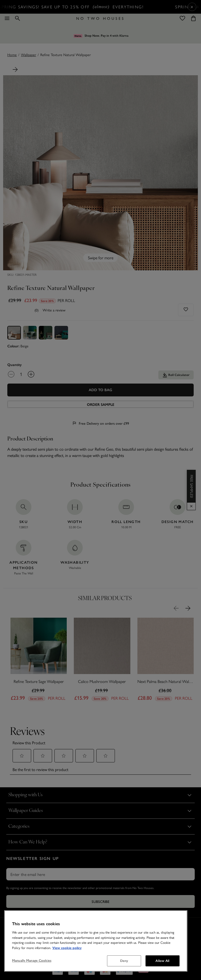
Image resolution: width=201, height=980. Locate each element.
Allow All (162, 961)
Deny (124, 961)
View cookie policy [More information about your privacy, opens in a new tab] (67, 948)
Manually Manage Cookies (32, 960)
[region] (96, 941)
